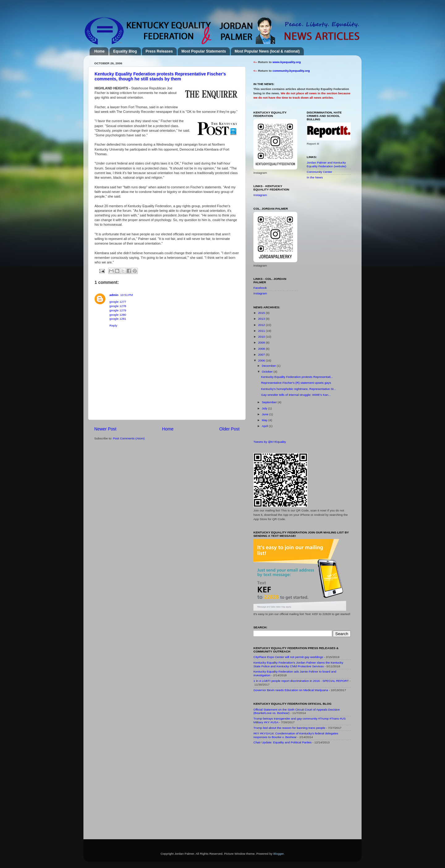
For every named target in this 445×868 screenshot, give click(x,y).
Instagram (260, 195)
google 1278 (118, 306)
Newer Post (105, 429)
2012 (262, 325)
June (265, 414)
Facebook (260, 288)
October (268, 372)
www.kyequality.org (287, 62)
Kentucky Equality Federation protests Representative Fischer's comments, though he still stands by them (160, 76)
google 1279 (118, 310)
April (265, 426)
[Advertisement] (300, 793)
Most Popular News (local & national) (267, 51)
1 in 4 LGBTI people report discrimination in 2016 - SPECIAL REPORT (301, 681)
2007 (262, 355)
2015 (262, 313)
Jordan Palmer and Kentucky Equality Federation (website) (327, 164)
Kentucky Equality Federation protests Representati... (297, 377)
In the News (315, 177)
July (265, 408)
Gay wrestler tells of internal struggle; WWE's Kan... (296, 395)
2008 (262, 349)
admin (114, 295)
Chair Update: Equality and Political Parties (282, 742)
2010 (262, 337)
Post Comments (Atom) (129, 438)
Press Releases (159, 51)
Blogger (278, 854)
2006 (262, 360)
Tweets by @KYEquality (270, 442)
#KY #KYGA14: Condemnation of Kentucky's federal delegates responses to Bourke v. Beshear (296, 735)
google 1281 (118, 319)
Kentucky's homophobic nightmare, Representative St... (299, 389)
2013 (262, 319)
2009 (262, 342)
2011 (262, 331)
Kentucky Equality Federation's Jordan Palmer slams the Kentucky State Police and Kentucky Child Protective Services (298, 664)
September (270, 402)
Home (99, 51)
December (269, 366)
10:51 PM (127, 295)
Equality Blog (125, 51)
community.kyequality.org (291, 71)
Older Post (229, 429)
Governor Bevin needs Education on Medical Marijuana (291, 690)
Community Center (320, 172)
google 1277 (118, 302)
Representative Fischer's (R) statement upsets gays (296, 383)
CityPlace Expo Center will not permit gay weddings (288, 657)
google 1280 (118, 315)
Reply (113, 325)
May (265, 420)
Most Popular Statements (204, 51)
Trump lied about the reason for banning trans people (289, 728)
